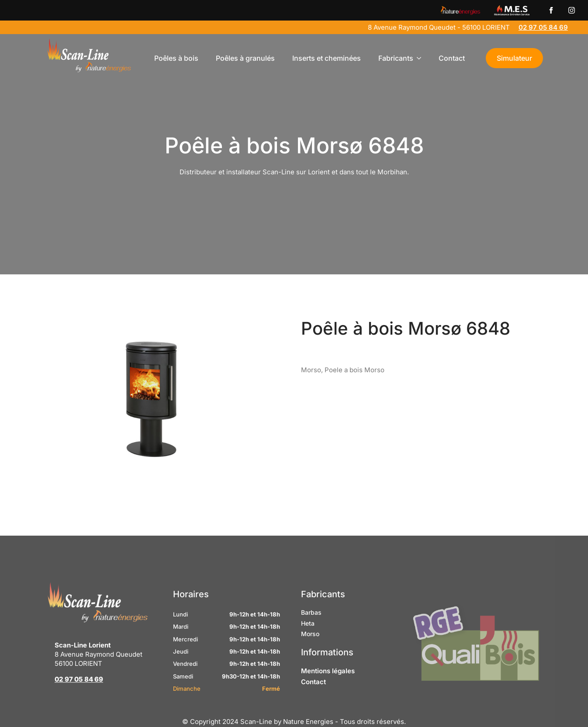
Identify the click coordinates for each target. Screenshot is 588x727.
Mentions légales (328, 687)
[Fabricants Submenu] (422, 58)
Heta (308, 639)
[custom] (551, 10)
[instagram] (572, 10)
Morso (310, 649)
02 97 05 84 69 (543, 27)
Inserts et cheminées (327, 58)
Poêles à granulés (245, 58)
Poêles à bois (176, 58)
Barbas (311, 628)
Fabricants (396, 58)
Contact (452, 58)
